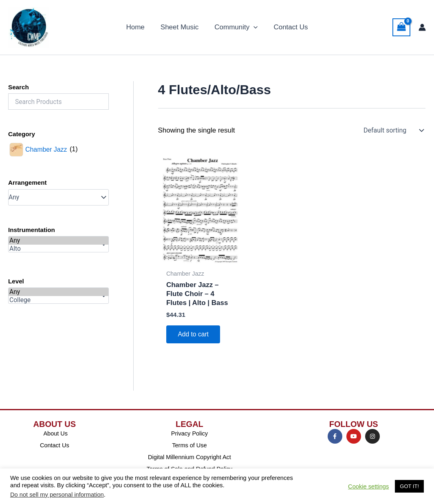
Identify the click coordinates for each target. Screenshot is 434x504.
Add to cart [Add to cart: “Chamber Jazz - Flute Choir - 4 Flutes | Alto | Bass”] (194, 335)
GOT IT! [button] (409, 486)
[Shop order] (393, 130)
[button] (253, 27)
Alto (58, 249)
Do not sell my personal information (57, 495)
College (58, 300)
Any (58, 241)
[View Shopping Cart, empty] (401, 27)
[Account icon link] (422, 27)
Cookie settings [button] (368, 486)
